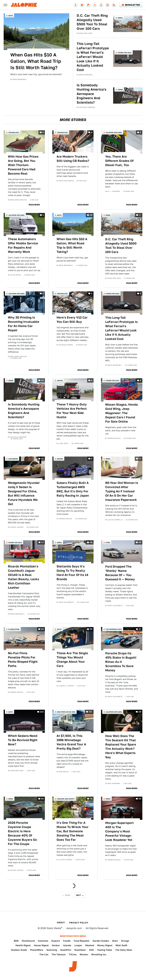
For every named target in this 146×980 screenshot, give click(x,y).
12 (140, 459)
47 (140, 629)
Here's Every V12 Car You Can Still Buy (72, 320)
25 (91, 629)
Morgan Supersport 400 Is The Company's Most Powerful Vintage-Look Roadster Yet (119, 831)
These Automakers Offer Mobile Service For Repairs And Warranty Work (23, 245)
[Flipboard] (88, 5)
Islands (67, 945)
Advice (60, 380)
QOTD (11, 15)
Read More (34, 205)
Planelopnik (14, 629)
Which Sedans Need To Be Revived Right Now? (23, 740)
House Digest (41, 945)
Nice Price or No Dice (66, 712)
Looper (78, 945)
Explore (56, 941)
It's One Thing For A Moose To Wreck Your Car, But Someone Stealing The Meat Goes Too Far (73, 831)
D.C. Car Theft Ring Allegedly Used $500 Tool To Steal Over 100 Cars (92, 22)
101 (91, 712)
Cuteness (43, 941)
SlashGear (80, 950)
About (61, 923)
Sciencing (52, 950)
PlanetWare (37, 950)
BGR (16, 941)
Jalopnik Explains (114, 132)
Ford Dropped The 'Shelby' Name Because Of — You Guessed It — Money (120, 573)
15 (91, 799)
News (120, 18)
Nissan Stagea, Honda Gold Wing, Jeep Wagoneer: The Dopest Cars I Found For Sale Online (122, 413)
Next (79, 895)
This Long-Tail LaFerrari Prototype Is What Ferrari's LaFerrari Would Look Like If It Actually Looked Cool (93, 57)
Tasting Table (105, 950)
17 (140, 215)
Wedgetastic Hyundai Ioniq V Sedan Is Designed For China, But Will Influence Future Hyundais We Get (24, 493)
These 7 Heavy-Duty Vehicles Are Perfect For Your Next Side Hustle (72, 411)
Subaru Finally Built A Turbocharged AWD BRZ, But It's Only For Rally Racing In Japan (73, 489)
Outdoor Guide (19, 950)
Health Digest (23, 945)
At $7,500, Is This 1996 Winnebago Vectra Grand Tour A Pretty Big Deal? (71, 742)
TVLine (73, 954)
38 (91, 215)
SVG (91, 950)
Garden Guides (101, 941)
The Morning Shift (114, 629)
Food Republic (82, 941)
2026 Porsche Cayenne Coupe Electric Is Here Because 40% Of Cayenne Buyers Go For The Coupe (22, 833)
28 (42, 629)
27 (42, 459)
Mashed (90, 945)
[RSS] (114, 5)
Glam (115, 941)
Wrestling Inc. (99, 954)
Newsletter (131, 5)
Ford (108, 542)
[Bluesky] (82, 5)
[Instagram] (108, 5)
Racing (60, 459)
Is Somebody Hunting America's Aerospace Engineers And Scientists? (91, 94)
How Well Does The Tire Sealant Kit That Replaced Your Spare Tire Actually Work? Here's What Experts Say (121, 747)
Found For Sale (125, 52)
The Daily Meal (124, 950)
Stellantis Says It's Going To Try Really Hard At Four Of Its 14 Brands (72, 573)
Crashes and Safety (66, 799)
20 (140, 799)
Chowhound (28, 941)
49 (91, 542)
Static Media (54, 928)
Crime (120, 89)
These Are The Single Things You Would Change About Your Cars (72, 660)
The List (44, 954)
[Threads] (101, 5)
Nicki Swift (121, 945)
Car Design (13, 459)
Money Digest (105, 945)
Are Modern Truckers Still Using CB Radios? (73, 159)
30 (42, 380)
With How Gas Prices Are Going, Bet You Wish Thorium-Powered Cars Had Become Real (23, 165)
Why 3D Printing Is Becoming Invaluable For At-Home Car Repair (24, 324)
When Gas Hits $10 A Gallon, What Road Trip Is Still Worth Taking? (36, 61)
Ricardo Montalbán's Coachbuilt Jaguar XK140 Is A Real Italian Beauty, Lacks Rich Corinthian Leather (23, 577)
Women (84, 954)
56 (42, 799)
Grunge (125, 941)
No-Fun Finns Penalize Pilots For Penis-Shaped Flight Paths (23, 660)
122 (42, 712)
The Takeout (59, 954)
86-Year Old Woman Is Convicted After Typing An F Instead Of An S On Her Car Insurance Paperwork (122, 491)
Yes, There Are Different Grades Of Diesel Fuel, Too (119, 161)
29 (140, 712)
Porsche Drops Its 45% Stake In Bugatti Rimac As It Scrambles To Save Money (121, 662)
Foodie (67, 941)
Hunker (56, 945)
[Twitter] (95, 5)
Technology (14, 132)
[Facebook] (76, 5)
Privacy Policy (79, 923)
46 (140, 542)
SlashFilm (66, 950)
